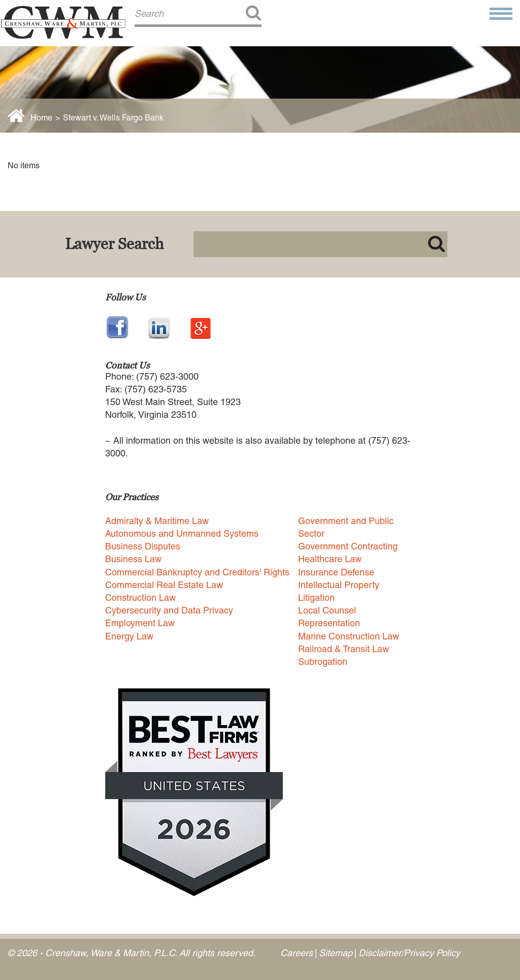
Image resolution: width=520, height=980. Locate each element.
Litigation (316, 598)
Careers (297, 953)
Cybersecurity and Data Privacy (169, 610)
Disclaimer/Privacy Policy (409, 953)
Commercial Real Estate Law (164, 585)
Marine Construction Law (349, 636)
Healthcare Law (330, 559)
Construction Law (140, 598)
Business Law (133, 559)
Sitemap (336, 953)
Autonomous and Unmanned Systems (182, 533)
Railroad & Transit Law (344, 649)
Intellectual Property (339, 585)
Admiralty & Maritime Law (157, 521)
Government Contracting (348, 546)
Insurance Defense (336, 572)
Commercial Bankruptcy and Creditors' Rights (197, 572)
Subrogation (323, 662)
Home (41, 118)
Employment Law (140, 623)
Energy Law (129, 636)
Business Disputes (143, 546)
